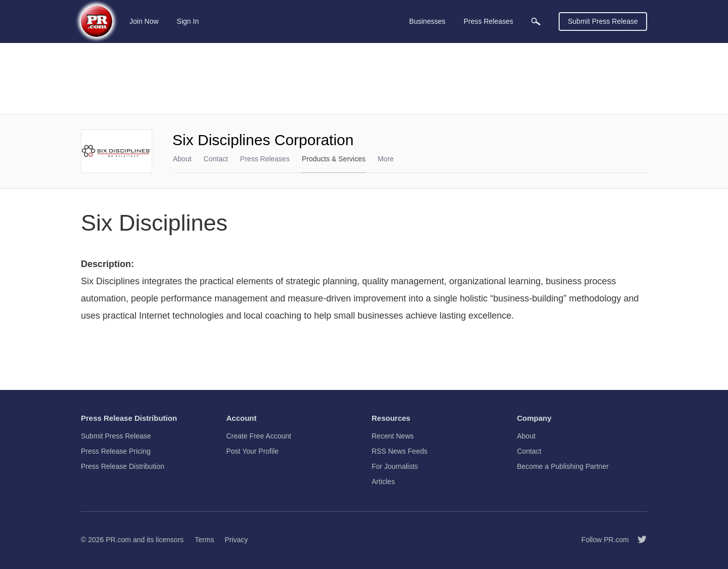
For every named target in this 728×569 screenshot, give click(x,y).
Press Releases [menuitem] (488, 21)
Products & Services (334, 159)
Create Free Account (259, 436)
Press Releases (265, 159)
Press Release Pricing (116, 451)
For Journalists (395, 466)
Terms (204, 540)
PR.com (118, 540)
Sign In (188, 21)
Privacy (236, 540)
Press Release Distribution (123, 466)
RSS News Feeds (399, 451)
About (182, 159)
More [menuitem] (386, 159)
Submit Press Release (603, 21)
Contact (216, 159)
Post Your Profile (253, 451)
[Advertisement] (364, 78)
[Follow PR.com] (638, 540)
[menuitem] (536, 21)
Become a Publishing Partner (563, 466)
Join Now (144, 21)
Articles (383, 482)
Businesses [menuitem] (427, 21)
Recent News (393, 436)
